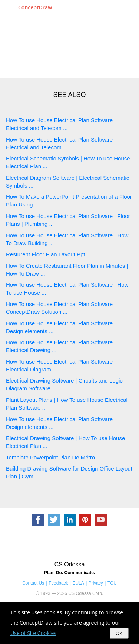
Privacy (96, 583)
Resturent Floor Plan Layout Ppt (45, 254)
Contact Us (33, 583)
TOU (112, 583)
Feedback (58, 583)
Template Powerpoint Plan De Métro (50, 457)
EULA (78, 583)
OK (119, 633)
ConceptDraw (35, 7)
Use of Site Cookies (33, 633)
